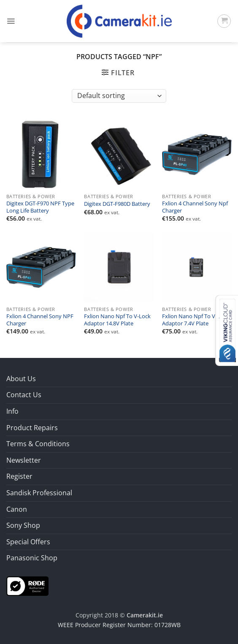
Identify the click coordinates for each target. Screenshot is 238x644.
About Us (21, 379)
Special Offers (28, 542)
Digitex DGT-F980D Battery (117, 204)
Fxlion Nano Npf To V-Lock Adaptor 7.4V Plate (195, 320)
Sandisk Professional (39, 493)
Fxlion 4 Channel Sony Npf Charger (195, 207)
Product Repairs (32, 428)
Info (12, 411)
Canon (17, 509)
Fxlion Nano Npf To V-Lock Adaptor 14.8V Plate (117, 320)
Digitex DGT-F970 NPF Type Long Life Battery (40, 207)
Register (19, 476)
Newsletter (24, 460)
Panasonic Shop (32, 558)
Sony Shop (23, 525)
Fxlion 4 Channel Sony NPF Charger (40, 320)
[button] (11, 21)
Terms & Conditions (38, 444)
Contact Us (24, 395)
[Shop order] (119, 96)
